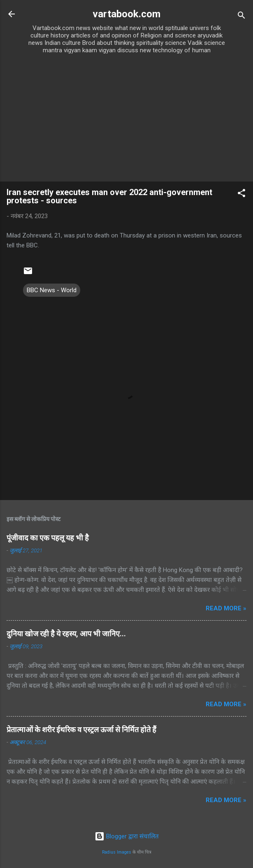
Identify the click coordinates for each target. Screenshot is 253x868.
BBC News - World (52, 290)
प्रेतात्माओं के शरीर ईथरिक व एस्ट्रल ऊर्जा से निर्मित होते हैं (81, 730)
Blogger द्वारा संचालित (127, 836)
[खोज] (241, 17)
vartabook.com (126, 14)
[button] (241, 194)
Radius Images (117, 852)
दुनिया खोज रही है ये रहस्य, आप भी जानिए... (66, 634)
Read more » (226, 608)
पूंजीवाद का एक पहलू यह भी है (48, 538)
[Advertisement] (126, 120)
